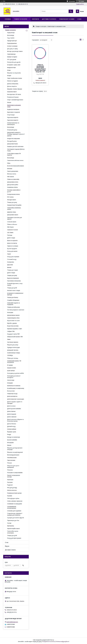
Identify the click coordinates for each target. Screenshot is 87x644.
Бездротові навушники (13, 138)
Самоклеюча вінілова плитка (15, 160)
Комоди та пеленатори (14, 437)
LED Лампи (10, 233)
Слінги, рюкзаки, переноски (15, 501)
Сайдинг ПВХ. (11, 331)
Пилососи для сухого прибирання (13, 466)
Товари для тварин (13, 270)
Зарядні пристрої (12, 41)
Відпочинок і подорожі (13, 112)
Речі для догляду (12, 488)
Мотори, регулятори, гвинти (15, 51)
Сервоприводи (11, 54)
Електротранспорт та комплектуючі (13, 124)
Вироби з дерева (12, 323)
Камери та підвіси (12, 57)
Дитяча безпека (12, 424)
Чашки (9, 254)
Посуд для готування (13, 257)
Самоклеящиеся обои (13, 318)
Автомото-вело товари (14, 291)
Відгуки (7, 546)
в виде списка (83, 40)
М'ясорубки (10, 443)
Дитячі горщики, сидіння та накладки (15, 403)
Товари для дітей (12, 288)
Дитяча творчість (12, 86)
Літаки (9, 70)
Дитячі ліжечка (11, 411)
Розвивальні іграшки (13, 97)
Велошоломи (11, 391)
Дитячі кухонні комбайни (14, 409)
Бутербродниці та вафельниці (16, 388)
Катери (9, 76)
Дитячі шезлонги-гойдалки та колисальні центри (15, 420)
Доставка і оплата (10, 550)
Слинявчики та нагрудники (15, 504)
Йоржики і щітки (12, 432)
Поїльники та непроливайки (15, 473)
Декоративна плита (13, 182)
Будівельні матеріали (13, 109)
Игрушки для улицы (13, 345)
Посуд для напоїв (12, 251)
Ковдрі (9, 434)
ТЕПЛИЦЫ (10, 355)
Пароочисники (11, 460)
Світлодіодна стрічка (13, 498)
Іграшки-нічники (11, 368)
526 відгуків (72, 1)
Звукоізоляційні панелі (13, 528)
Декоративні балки (12, 144)
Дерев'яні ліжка (11, 212)
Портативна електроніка (14, 281)
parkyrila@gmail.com (12, 622)
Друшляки (10, 265)
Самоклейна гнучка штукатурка (13, 532)
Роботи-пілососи (12, 490)
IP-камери (10, 365)
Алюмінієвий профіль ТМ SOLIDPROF (14, 362)
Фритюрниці (11, 526)
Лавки (9, 339)
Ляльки (9, 102)
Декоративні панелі (13, 215)
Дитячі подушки (12, 414)
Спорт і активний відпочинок (15, 100)
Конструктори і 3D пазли (14, 94)
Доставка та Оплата (49, 19)
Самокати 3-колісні (13, 230)
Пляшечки (10, 470)
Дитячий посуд (11, 426)
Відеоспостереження (13, 278)
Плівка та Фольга (12, 224)
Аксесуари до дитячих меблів (15, 373)
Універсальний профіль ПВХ (15, 337)
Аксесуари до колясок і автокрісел (14, 377)
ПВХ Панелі (10, 227)
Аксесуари (10, 312)
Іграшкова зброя (12, 92)
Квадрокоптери (11, 67)
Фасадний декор (12, 141)
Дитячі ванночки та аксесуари (16, 399)
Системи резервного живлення (16, 310)
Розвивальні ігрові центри (14, 493)
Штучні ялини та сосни (13, 321)
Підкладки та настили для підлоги (15, 218)
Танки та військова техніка (15, 78)
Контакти (35, 19)
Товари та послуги (21, 19)
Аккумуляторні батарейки (14, 205)
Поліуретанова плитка (13, 194)
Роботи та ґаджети (12, 81)
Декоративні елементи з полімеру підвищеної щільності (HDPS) (16, 134)
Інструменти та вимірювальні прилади (15, 294)
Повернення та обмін (67, 19)
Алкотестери (11, 380)
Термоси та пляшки (13, 246)
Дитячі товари (11, 238)
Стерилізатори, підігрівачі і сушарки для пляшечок (15, 514)
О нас (79, 19)
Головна (8, 19)
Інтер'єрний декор (12, 130)
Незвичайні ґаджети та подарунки (13, 304)
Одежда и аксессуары (13, 347)
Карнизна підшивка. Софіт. (15, 329)
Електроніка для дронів (14, 62)
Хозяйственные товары (14, 353)
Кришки (9, 267)
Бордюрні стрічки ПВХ (13, 334)
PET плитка (10, 197)
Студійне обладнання (13, 300)
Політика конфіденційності (62, 642)
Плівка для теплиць (13, 358)
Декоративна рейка (13, 185)
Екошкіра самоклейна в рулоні (14, 191)
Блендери (10, 383)
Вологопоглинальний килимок (15, 166)
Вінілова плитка (12, 174)
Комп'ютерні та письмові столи (14, 106)
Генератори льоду (12, 394)
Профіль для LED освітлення (15, 146)
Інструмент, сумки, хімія (14, 65)
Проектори (10, 480)
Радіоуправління (12, 43)
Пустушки (10, 482)
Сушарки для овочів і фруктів (16, 518)
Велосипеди (11, 35)
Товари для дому (12, 202)
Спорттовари (11, 115)
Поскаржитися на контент (48, 642)
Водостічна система (13, 326)
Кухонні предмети (12, 249)
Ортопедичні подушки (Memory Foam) (16, 150)
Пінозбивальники (12, 458)
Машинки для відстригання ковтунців (15, 449)
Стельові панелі (12, 222)
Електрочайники (12, 429)
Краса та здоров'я (12, 241)
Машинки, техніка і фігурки (15, 89)
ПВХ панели (10, 177)
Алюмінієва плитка (12, 187)
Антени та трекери (12, 46)
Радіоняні (10, 485)
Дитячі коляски (11, 406)
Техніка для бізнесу (13, 297)
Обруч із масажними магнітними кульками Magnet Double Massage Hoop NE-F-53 (40, 68)
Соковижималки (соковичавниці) (12, 507)
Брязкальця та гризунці (14, 386)
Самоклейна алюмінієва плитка (14, 209)
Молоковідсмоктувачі (13, 455)
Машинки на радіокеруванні (15, 452)
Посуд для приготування (14, 538)
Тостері (9, 523)
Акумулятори (11, 33)
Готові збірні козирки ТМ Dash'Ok (14, 154)
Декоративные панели (13, 315)
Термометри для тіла (13, 520)
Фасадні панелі (11, 200)
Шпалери (10, 169)
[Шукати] (71, 11)
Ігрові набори (11, 371)
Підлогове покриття (13, 117)
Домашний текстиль (13, 350)
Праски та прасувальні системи (14, 476)
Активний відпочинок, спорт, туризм (15, 284)
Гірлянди (10, 235)
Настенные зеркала (13, 342)
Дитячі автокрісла (12, 396)
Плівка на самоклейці (13, 179)
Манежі (9, 445)
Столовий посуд (12, 259)
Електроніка (11, 262)
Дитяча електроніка (13, 84)
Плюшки (9, 463)
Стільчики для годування (14, 511)
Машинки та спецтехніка (14, 73)
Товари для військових (14, 307)
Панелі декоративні (13, 171)
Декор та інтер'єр (12, 243)
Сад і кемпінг (11, 38)
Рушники (10, 496)
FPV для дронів (12, 59)
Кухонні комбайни (12, 440)
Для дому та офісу (13, 49)
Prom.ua (52, 640)
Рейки (9, 163)
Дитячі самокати (12, 417)
